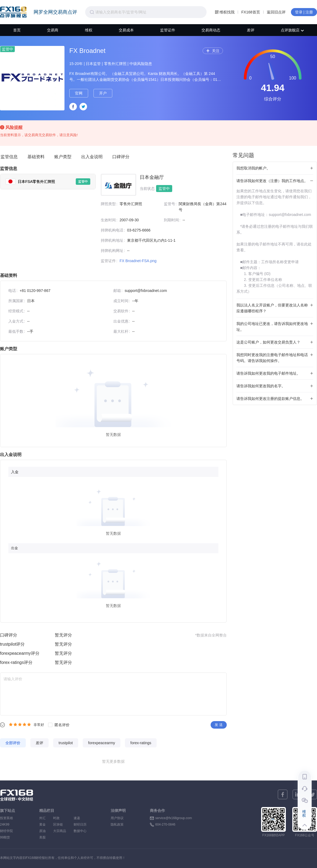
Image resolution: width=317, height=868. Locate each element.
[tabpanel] (161, 221)
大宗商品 (60, 831)
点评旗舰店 (292, 30)
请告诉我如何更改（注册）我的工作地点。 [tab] (272, 181)
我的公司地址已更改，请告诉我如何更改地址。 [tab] (272, 327)
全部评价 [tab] (13, 743)
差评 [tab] (39, 743)
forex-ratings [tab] (141, 743)
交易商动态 (211, 30)
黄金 (42, 824)
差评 (251, 30)
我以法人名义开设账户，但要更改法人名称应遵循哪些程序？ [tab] (272, 308)
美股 (42, 837)
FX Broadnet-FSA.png (138, 261)
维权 (89, 30)
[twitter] (312, 794)
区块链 (60, 824)
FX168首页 (251, 12)
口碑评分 (121, 157)
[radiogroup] (20, 724)
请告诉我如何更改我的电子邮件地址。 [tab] (268, 373)
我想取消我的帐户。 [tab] (253, 168)
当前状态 (147, 189)
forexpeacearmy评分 (20, 653)
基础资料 (36, 157)
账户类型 (63, 157)
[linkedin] (297, 794)
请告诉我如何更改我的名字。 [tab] (261, 386)
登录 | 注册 (304, 12)
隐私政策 (117, 824)
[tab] (48, 182)
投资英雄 (6, 818)
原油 (42, 831)
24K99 (5, 824)
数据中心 (80, 831)
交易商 (53, 30)
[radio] (11, 724)
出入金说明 (92, 157)
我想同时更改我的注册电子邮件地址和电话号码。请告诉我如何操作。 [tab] (272, 358)
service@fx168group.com (174, 818)
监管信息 (9, 157)
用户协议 (117, 818)
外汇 (42, 818)
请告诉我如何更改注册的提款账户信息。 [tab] (270, 399)
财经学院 (6, 831)
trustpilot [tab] (66, 743)
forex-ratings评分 (16, 662)
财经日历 (80, 824)
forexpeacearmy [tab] (102, 743)
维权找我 (225, 12)
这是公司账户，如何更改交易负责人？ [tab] (268, 342)
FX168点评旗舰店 (13, 12)
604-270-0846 (165, 824)
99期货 (5, 837)
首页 (17, 30)
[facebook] (283, 794)
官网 (79, 93)
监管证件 (168, 30)
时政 (60, 818)
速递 (80, 818)
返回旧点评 (276, 12)
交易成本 (126, 30)
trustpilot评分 (12, 644)
